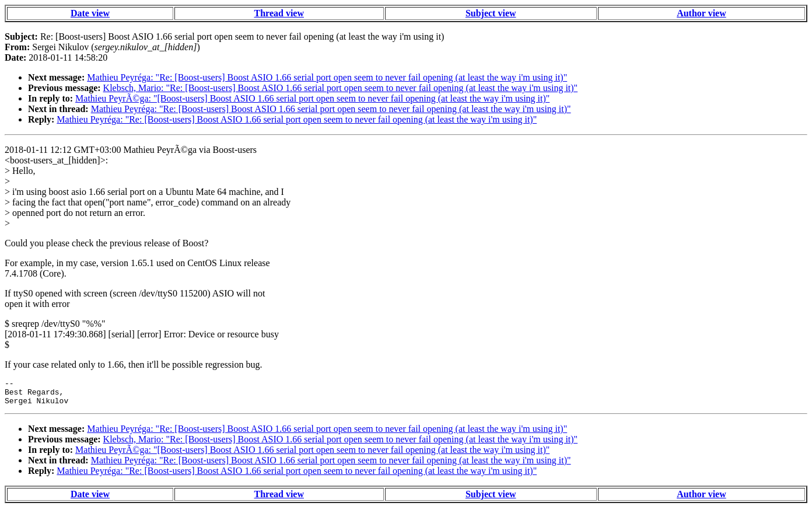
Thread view (279, 13)
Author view (701, 13)
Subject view (491, 13)
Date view (90, 13)
